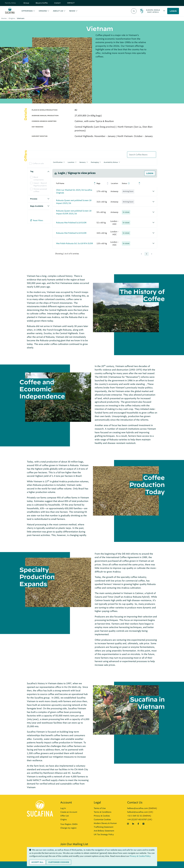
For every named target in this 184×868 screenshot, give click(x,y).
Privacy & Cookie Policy (140, 856)
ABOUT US (58, 11)
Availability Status (111, 162)
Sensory (83, 162)
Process (34, 199)
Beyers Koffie (42, 3)
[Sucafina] (10, 11)
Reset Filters (37, 220)
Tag (32, 171)
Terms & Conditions (103, 812)
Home (4, 18)
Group (26, 3)
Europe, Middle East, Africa (153, 11)
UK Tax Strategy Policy (104, 834)
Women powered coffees (40, 190)
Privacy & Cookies (102, 816)
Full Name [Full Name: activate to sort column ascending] (60, 183)
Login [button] (150, 173)
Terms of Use (100, 808)
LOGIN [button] (173, 11)
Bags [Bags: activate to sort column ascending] (98, 183)
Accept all (37, 862)
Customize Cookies (102, 819)
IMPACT (71, 3)
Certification (58, 162)
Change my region (68, 828)
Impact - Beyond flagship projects (40, 184)
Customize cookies (59, 862)
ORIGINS (43, 11)
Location (71, 162)
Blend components (39, 179)
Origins (12, 18)
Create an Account (69, 812)
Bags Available (37, 206)
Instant (57, 3)
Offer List (65, 816)
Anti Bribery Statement (104, 831)
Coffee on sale (38, 164)
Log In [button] (63, 808)
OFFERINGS (27, 11)
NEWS (72, 11)
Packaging (95, 162)
